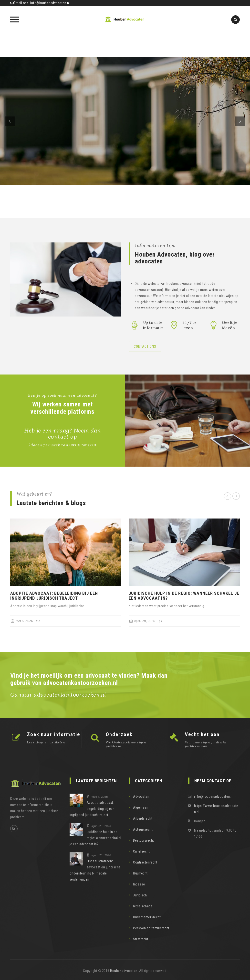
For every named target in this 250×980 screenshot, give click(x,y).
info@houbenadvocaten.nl (50, 3)
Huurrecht (140, 873)
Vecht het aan (202, 734)
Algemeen (141, 807)
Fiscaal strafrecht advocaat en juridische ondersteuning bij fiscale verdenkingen (95, 870)
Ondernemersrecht (147, 917)
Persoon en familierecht (151, 928)
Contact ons (145, 346)
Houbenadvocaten (124, 971)
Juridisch (140, 895)
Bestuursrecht (144, 840)
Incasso (139, 884)
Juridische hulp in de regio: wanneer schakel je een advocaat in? (184, 596)
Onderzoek (119, 734)
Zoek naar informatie (53, 734)
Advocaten (141, 797)
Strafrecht (141, 939)
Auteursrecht (143, 829)
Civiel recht (141, 851)
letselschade (143, 906)
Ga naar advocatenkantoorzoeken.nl (58, 695)
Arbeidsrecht (143, 818)
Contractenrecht (145, 862)
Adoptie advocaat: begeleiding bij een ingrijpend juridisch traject (54, 596)
